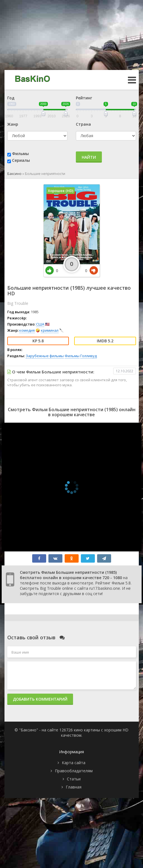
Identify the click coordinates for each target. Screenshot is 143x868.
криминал (50, 330)
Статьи (74, 779)
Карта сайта (74, 763)
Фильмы (20, 154)
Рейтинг (84, 98)
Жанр (13, 124)
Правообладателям (74, 771)
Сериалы (21, 160)
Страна (83, 124)
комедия (27, 330)
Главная (74, 787)
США (40, 324)
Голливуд (89, 356)
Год (11, 98)
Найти (89, 157)
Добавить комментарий (40, 699)
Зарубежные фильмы (45, 356)
